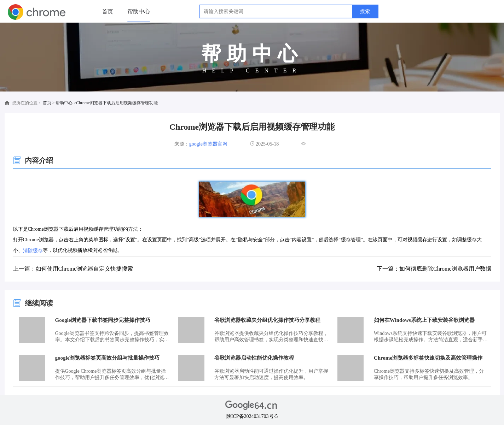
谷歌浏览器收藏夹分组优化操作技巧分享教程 (267, 320)
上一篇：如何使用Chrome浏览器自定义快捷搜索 (73, 269)
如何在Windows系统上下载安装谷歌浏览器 (424, 320)
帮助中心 (139, 11)
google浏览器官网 (208, 144)
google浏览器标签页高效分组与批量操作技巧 (108, 358)
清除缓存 (33, 251)
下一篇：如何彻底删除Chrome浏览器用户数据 (434, 269)
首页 (108, 11)
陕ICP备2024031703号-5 (252, 416)
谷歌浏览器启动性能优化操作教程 (254, 358)
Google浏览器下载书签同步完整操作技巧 (103, 320)
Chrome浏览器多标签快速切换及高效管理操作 (428, 358)
